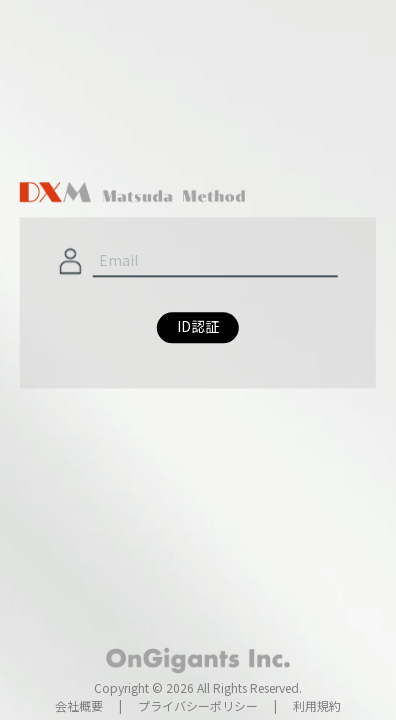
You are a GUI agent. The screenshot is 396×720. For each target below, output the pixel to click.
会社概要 (79, 705)
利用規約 (317, 705)
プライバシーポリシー (198, 705)
